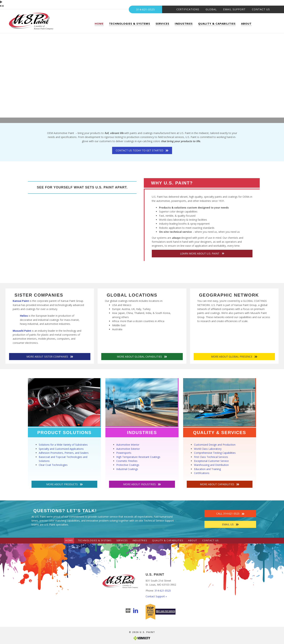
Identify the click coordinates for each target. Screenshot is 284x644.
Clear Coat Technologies (53, 465)
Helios (24, 316)
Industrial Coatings (127, 469)
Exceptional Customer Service (211, 461)
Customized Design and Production (215, 445)
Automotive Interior (128, 445)
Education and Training (207, 469)
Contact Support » (156, 596)
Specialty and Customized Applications (61, 449)
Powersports (124, 453)
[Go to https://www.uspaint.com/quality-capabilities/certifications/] (128, 611)
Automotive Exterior (128, 449)
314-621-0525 (163, 591)
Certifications (202, 473)
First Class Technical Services (211, 457)
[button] (202, 254)
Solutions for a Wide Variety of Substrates (63, 445)
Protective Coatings (128, 465)
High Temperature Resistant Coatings (138, 457)
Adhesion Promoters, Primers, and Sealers (64, 453)
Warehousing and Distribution (211, 465)
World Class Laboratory (208, 449)
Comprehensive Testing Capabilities (215, 453)
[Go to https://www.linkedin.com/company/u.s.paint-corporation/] (136, 611)
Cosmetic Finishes (127, 461)
